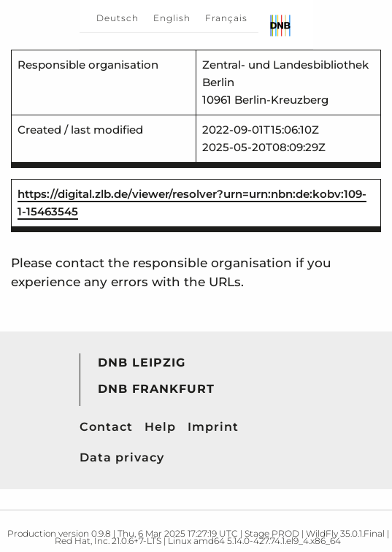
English (172, 18)
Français (226, 18)
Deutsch (118, 18)
